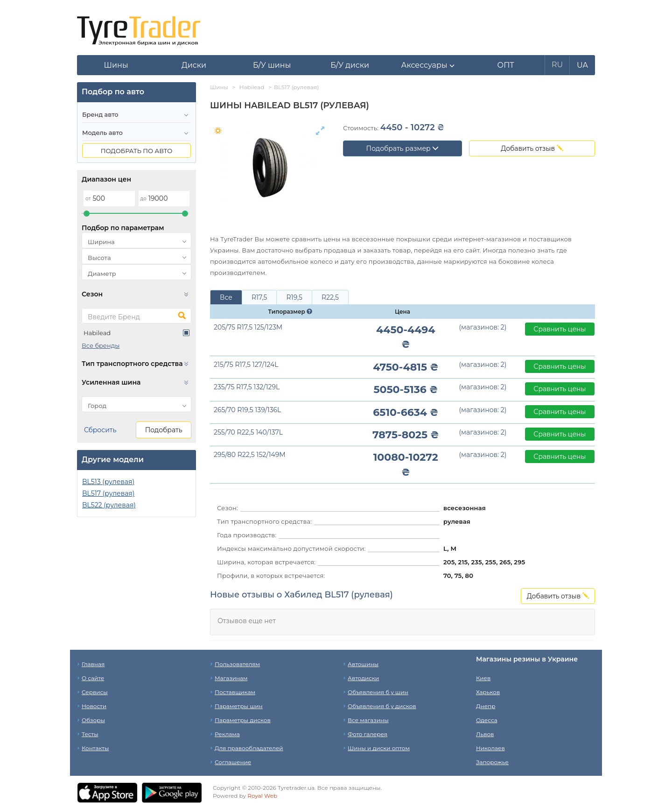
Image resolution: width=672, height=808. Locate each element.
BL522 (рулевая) (109, 505)
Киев (483, 678)
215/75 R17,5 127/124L (246, 365)
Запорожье (492, 762)
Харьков (488, 692)
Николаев (490, 748)
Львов (485, 734)
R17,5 (259, 297)
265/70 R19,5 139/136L (247, 410)
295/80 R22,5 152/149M (250, 455)
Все (226, 297)
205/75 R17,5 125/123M (248, 327)
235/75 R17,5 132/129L (247, 387)
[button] (428, 65)
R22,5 (330, 297)
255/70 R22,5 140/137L (248, 432)
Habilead (97, 333)
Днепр (486, 706)
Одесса (487, 720)
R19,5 (294, 297)
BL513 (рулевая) (108, 482)
